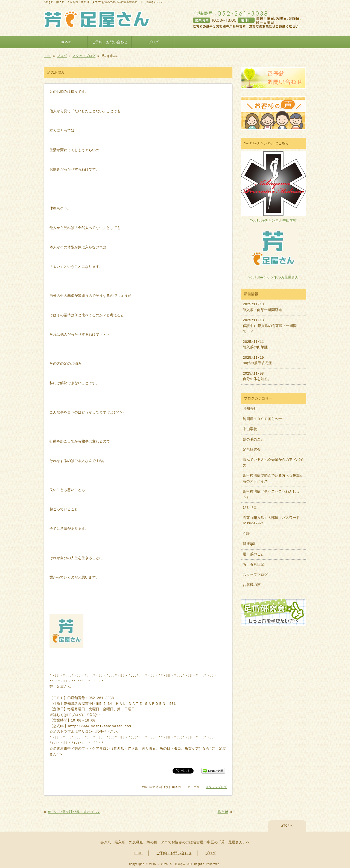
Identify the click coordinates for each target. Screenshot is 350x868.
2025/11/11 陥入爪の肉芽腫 (255, 342)
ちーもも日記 (253, 562)
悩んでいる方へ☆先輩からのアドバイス (273, 460)
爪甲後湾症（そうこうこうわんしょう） (271, 492)
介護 (246, 531)
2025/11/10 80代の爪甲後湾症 (257, 358)
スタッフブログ (84, 55)
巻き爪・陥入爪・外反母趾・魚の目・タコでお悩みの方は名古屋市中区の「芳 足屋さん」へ (175, 841)
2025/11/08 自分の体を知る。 (257, 374)
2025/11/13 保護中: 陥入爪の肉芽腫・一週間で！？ (270, 323)
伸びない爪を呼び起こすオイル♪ (74, 811)
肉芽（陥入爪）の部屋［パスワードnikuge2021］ (271, 518)
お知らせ (250, 406)
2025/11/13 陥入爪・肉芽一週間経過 (262, 304)
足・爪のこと (253, 552)
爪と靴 (223, 811)
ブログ (153, 42)
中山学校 (252, 427)
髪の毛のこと (253, 437)
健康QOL (250, 541)
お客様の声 (252, 582)
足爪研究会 (252, 447)
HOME (66, 42)
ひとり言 (250, 505)
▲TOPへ (287, 825)
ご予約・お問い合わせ (110, 42)
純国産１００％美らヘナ (262, 416)
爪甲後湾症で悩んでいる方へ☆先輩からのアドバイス (273, 476)
